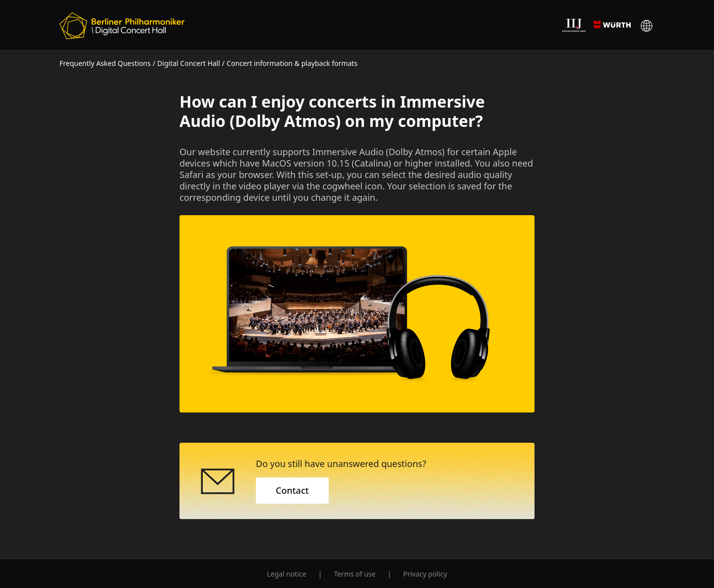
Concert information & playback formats (292, 63)
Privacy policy (425, 574)
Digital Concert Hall (189, 63)
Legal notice (286, 574)
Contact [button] (292, 490)
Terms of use (355, 574)
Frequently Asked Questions (105, 63)
